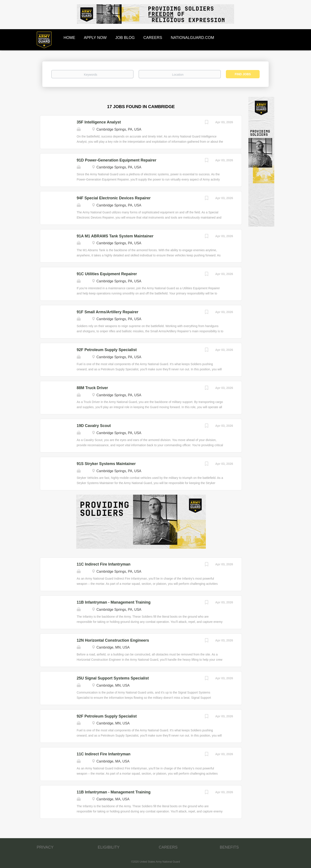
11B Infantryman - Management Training (114, 602)
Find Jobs (243, 74)
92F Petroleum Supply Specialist (107, 350)
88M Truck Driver (92, 388)
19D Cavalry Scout (94, 426)
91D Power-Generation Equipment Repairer (117, 160)
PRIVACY (45, 847)
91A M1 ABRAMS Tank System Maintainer (115, 236)
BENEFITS (229, 847)
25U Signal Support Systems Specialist (113, 678)
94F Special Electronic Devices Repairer (114, 198)
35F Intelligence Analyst (99, 122)
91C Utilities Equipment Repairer (107, 274)
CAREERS (168, 847)
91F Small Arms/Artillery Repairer (107, 312)
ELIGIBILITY (109, 847)
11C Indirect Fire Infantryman (104, 564)
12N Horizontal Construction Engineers (113, 640)
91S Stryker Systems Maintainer (106, 464)
